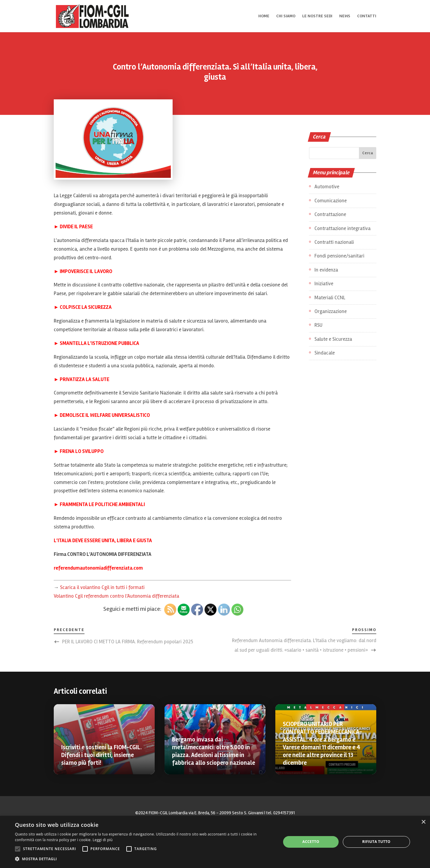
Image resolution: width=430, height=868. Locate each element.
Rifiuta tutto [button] (376, 842)
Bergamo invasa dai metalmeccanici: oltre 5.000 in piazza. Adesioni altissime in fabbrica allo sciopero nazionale (214, 751)
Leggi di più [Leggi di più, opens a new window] (103, 840)
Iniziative (324, 284)
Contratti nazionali (334, 242)
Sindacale (325, 353)
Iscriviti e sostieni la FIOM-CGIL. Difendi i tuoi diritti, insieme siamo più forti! (101, 755)
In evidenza (326, 270)
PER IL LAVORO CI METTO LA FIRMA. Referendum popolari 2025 (128, 642)
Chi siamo (286, 16)
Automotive (327, 187)
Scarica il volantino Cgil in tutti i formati (102, 587)
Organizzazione (331, 311)
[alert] (215, 842)
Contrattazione (330, 214)
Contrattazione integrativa (343, 228)
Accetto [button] (311, 842)
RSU (318, 325)
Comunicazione (331, 201)
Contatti (367, 16)
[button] (144, 859)
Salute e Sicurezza (333, 339)
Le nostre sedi (317, 16)
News (345, 16)
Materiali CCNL (330, 298)
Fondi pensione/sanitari (339, 256)
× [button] (423, 822)
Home (264, 16)
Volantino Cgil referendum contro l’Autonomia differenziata (116, 596)
